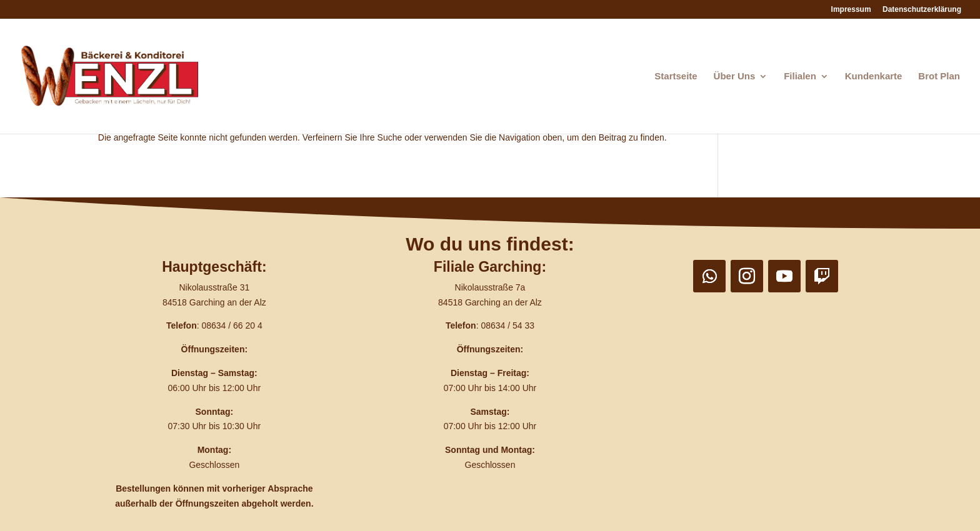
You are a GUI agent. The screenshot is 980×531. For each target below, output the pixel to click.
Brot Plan (939, 77)
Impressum (851, 10)
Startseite (676, 77)
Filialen (800, 77)
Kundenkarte (874, 77)
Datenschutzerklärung (922, 10)
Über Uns (735, 77)
